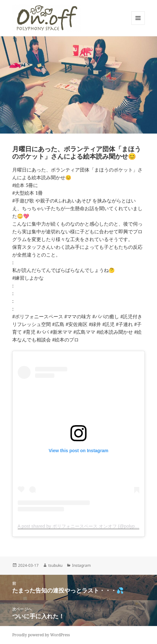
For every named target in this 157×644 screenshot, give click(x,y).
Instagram (81, 565)
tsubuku (55, 565)
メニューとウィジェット (138, 25)
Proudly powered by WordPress (41, 635)
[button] (47, 18)
